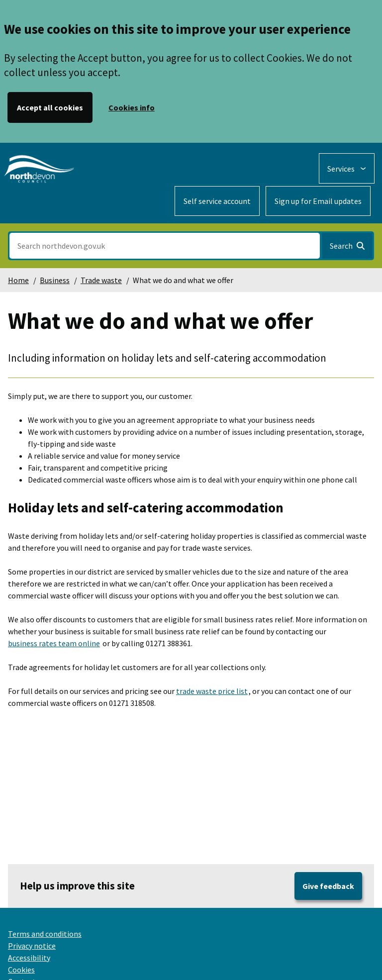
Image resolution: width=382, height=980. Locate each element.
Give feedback (328, 886)
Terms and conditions (45, 934)
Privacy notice (32, 946)
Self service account (217, 201)
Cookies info (132, 107)
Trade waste (101, 280)
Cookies (21, 970)
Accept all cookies (50, 107)
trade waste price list (212, 691)
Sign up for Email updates (318, 201)
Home (18, 280)
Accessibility (29, 958)
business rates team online (54, 643)
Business (55, 280)
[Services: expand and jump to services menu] (347, 168)
